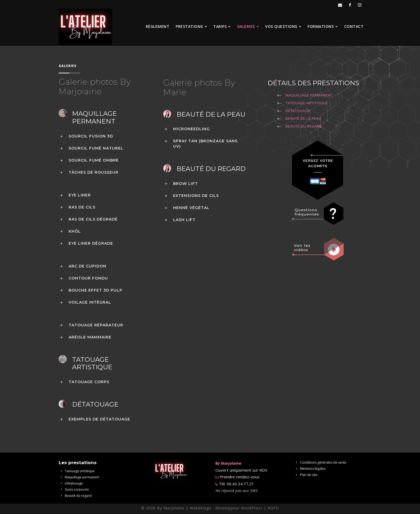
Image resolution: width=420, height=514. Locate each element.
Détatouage (298, 111)
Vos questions (281, 26)
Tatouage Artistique (307, 103)
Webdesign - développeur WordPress (226, 508)
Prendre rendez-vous (239, 477)
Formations (321, 26)
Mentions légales (313, 469)
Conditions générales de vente (323, 462)
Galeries (246, 26)
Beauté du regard (304, 126)
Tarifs (220, 26)
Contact (354, 26)
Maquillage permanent (309, 95)
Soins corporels (77, 489)
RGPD (273, 508)
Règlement (158, 26)
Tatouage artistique (80, 471)
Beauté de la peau (303, 118)
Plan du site (309, 475)
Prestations (189, 26)
